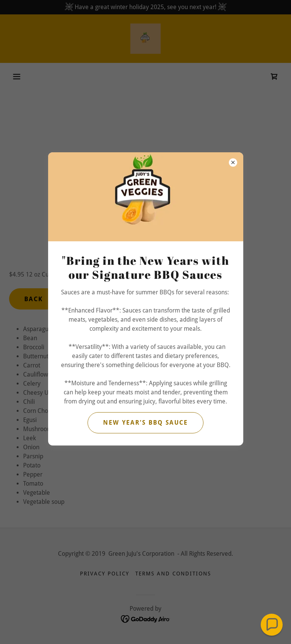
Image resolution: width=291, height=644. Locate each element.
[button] (272, 625)
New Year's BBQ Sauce (146, 423)
